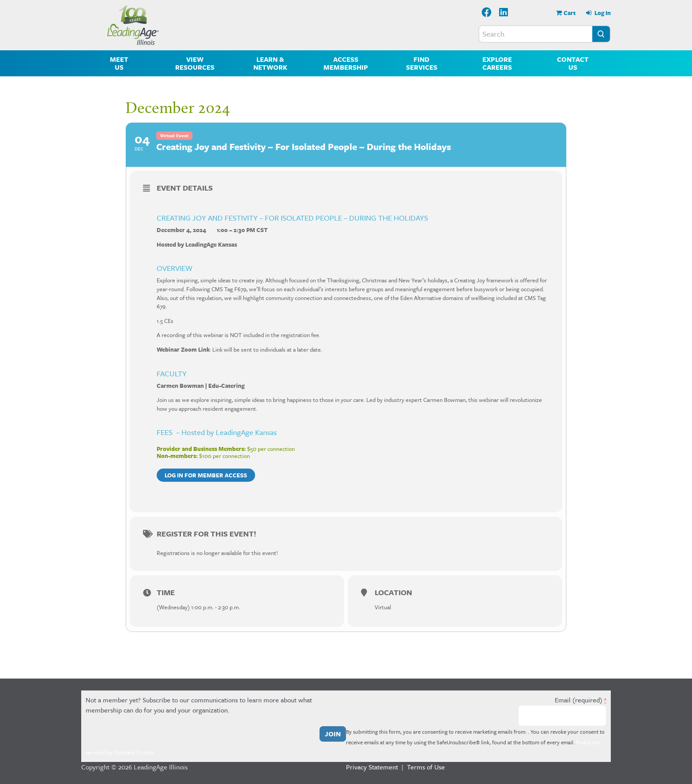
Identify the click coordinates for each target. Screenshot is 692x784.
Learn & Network (270, 63)
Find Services (422, 63)
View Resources (195, 63)
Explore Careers (497, 63)
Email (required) (581, 700)
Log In (602, 13)
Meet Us (119, 63)
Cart (570, 13)
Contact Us (573, 63)
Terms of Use (426, 767)
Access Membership (346, 63)
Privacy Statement (372, 767)
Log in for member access (206, 475)
